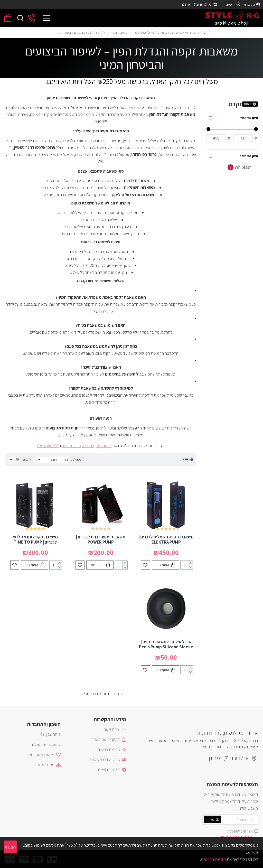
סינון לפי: (76, 459)
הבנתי (10, 847)
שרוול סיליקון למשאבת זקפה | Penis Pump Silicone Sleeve (166, 644)
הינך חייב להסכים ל (239, 834)
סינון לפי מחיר (249, 118)
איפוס (248, 104)
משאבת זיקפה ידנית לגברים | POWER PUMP (101, 540)
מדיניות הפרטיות (213, 859)
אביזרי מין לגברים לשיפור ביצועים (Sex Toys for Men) (165, 32)
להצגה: (27, 459)
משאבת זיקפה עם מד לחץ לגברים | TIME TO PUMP (35, 540)
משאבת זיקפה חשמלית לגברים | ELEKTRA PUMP (166, 540)
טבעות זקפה (71, 446)
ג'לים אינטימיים (48, 446)
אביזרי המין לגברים (97, 446)
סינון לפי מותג (249, 156)
